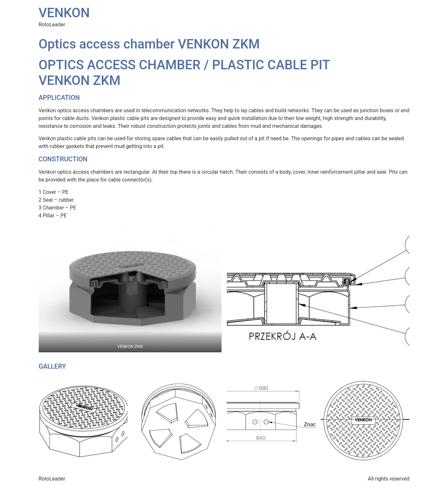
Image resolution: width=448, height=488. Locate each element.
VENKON (64, 13)
